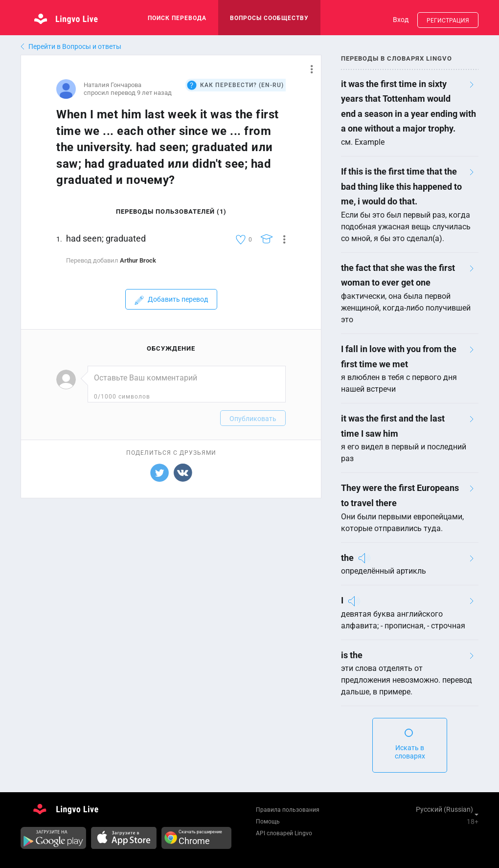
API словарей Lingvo (284, 833)
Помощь (268, 822)
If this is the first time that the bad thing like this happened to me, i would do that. (401, 186)
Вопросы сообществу (269, 18)
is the (352, 655)
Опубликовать (253, 419)
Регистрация (448, 21)
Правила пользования (288, 810)
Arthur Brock (138, 260)
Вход (401, 20)
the (347, 558)
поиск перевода (177, 18)
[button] (308, 69)
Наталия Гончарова (113, 85)
